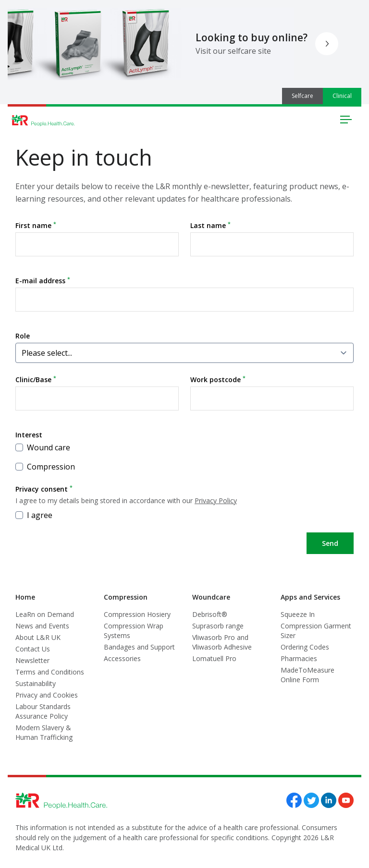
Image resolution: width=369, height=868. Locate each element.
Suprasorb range (218, 626)
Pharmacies (299, 658)
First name (36, 225)
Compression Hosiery (137, 614)
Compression (45, 467)
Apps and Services (310, 597)
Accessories (122, 658)
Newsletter (32, 660)
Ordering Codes (305, 647)
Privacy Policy (216, 500)
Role (23, 336)
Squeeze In (298, 614)
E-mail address (43, 280)
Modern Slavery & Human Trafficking (44, 732)
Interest (29, 435)
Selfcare (302, 96)
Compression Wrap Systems (134, 631)
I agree (34, 515)
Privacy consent (184, 495)
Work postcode (218, 379)
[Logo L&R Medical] (43, 121)
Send (330, 543)
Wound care (43, 447)
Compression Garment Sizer (316, 631)
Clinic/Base (36, 379)
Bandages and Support (139, 647)
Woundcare (211, 597)
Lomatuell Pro (214, 658)
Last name (210, 225)
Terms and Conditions (50, 672)
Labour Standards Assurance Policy (43, 711)
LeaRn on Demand (45, 614)
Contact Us (33, 649)
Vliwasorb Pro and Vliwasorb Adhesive (222, 642)
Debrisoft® (210, 614)
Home (25, 597)
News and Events (42, 626)
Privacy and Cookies (47, 695)
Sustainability (36, 683)
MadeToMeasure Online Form (307, 675)
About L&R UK (38, 637)
